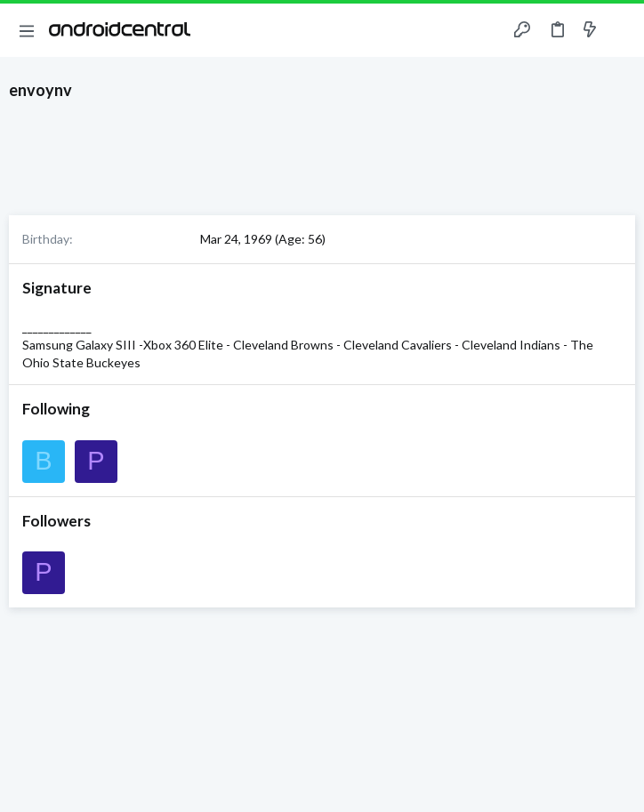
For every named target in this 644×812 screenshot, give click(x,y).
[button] (27, 30)
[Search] (620, 31)
